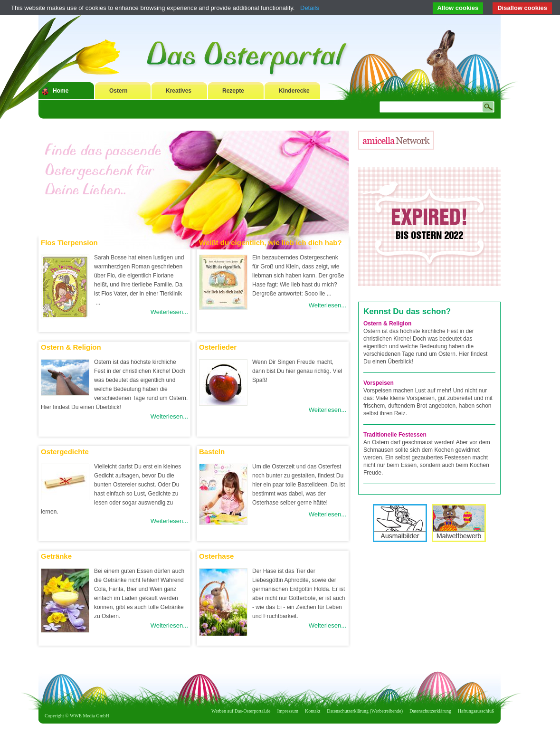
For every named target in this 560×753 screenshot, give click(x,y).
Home (61, 91)
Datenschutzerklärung (430, 711)
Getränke (56, 556)
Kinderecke (294, 91)
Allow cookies (458, 8)
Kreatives (179, 91)
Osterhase (216, 556)
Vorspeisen (379, 383)
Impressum (288, 711)
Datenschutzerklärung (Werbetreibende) (365, 711)
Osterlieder (218, 347)
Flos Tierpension (69, 243)
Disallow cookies (522, 8)
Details (310, 8)
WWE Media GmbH (90, 716)
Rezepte (233, 91)
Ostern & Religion (71, 347)
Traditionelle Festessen (395, 435)
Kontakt (313, 711)
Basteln (212, 452)
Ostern (119, 91)
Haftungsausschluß (476, 711)
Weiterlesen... (169, 312)
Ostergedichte (65, 452)
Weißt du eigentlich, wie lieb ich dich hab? (271, 243)
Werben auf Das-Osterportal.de (241, 711)
